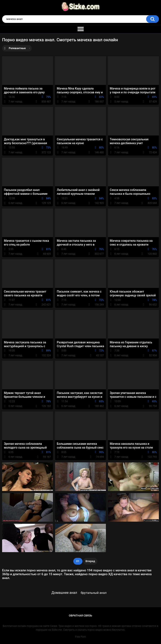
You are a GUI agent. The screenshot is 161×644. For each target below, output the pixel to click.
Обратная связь (80, 616)
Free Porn (80, 637)
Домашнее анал (64, 593)
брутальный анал (94, 593)
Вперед (90, 561)
